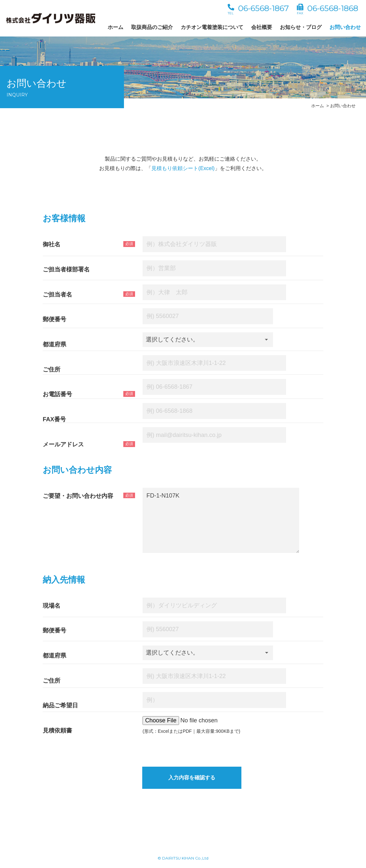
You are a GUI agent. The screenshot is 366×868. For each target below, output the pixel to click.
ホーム (115, 27)
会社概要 (262, 27)
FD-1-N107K (221, 520)
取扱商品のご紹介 (152, 27)
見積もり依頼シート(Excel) (183, 168)
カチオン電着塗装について (212, 27)
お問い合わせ (345, 27)
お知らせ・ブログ (301, 27)
